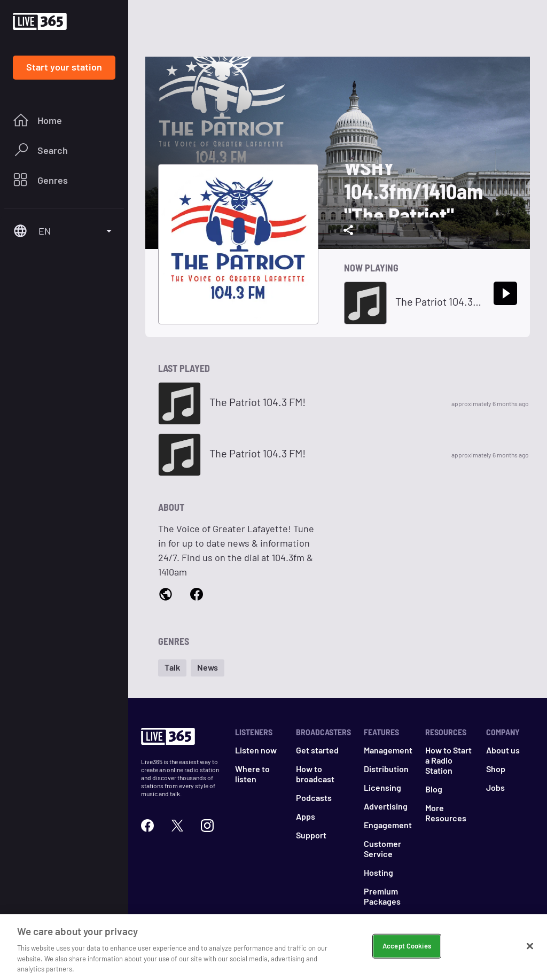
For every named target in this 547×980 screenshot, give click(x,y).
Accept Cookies (407, 956)
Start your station (64, 67)
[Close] (530, 956)
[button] (172, 668)
